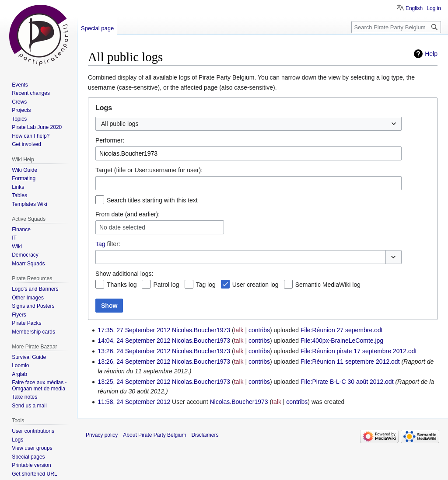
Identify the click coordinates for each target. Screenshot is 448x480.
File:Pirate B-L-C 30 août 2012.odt (347, 382)
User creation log (255, 285)
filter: (108, 244)
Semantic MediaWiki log (328, 285)
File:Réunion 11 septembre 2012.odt (350, 362)
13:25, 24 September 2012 (134, 382)
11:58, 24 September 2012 (134, 402)
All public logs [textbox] (120, 124)
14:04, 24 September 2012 (134, 341)
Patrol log (166, 285)
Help (431, 54)
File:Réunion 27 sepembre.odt (342, 330)
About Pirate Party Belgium (154, 435)
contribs (259, 330)
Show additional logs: (124, 274)
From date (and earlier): (128, 214)
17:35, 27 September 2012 (134, 330)
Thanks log (122, 285)
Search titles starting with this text (152, 200)
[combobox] (248, 124)
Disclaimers (205, 435)
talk (239, 330)
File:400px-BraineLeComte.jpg (342, 341)
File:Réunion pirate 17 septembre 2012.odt (359, 351)
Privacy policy (102, 435)
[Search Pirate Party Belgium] (396, 27)
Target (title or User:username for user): (149, 170)
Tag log (206, 285)
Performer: (110, 140)
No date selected (122, 227)
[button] (394, 257)
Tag (100, 244)
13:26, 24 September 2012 (134, 351)
